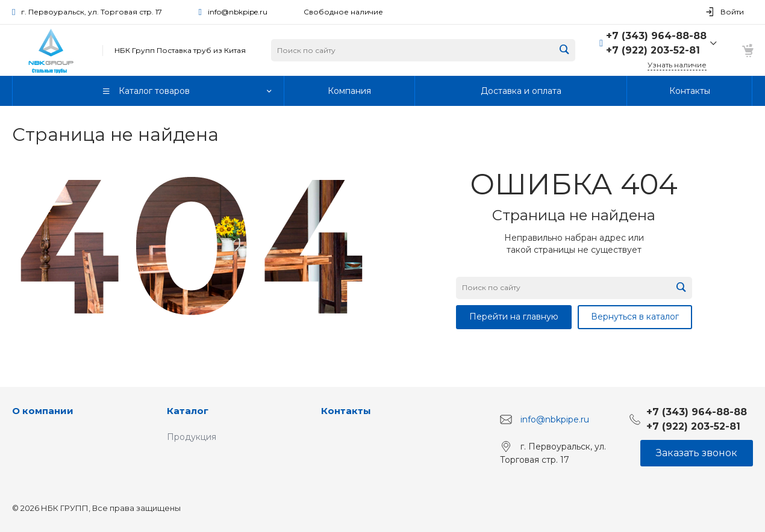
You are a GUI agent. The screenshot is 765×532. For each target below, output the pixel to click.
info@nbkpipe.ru (238, 12)
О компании (43, 411)
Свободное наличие (343, 12)
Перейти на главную (514, 317)
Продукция (192, 437)
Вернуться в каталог (635, 317)
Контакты (346, 411)
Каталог (188, 411)
